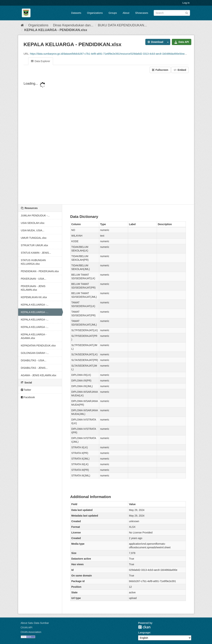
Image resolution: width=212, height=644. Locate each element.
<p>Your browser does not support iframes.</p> (106, 139)
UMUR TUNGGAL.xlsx (34, 238)
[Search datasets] (172, 13)
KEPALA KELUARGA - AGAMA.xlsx (34, 336)
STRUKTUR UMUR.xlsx (35, 245)
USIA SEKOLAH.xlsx (33, 223)
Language (144, 633)
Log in (186, 3)
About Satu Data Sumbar (35, 623)
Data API (182, 42)
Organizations (95, 13)
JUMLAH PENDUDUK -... (35, 216)
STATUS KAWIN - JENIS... (36, 253)
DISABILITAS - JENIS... (34, 368)
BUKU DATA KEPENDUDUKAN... (122, 25)
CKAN (144, 627)
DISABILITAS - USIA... (34, 360)
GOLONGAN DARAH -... (35, 353)
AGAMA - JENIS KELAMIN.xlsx (39, 375)
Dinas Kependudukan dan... (73, 25)
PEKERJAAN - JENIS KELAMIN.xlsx (33, 288)
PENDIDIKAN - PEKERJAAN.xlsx (40, 271)
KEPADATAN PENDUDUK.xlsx (38, 346)
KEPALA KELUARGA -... (35, 305)
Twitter (26, 390)
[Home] (22, 25)
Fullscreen (160, 70)
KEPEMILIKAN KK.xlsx (34, 297)
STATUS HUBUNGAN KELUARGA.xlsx (33, 262)
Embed (180, 70)
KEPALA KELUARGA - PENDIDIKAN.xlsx (56, 30)
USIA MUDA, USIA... (33, 230)
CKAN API (27, 627)
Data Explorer (41, 61)
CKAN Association (31, 632)
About (126, 13)
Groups (113, 13)
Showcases (142, 13)
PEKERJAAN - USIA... (34, 279)
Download (156, 42)
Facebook (28, 397)
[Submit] (187, 13)
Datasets (76, 13)
